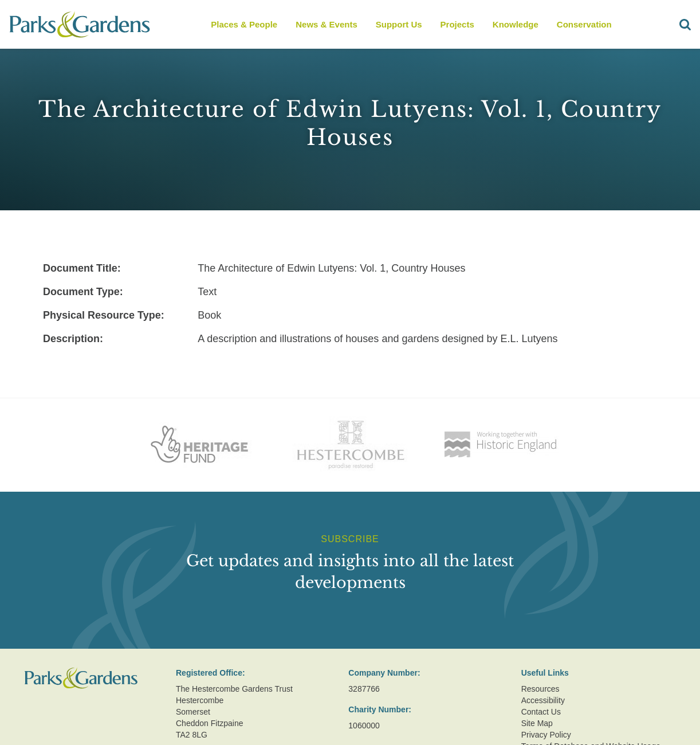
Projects (457, 24)
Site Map (537, 723)
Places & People (244, 24)
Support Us (399, 24)
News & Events (327, 24)
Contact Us (541, 712)
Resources (540, 689)
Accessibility (543, 700)
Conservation (584, 24)
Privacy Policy (546, 735)
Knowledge (516, 24)
